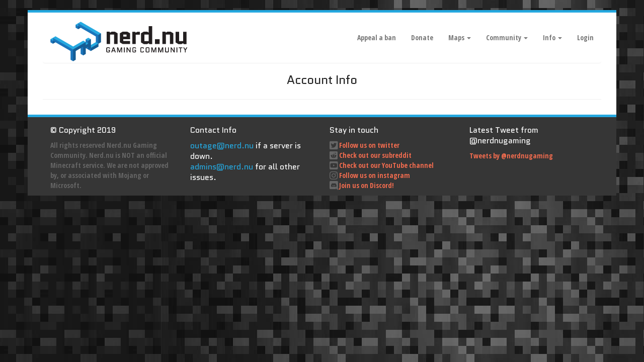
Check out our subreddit (375, 155)
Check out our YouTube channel (386, 165)
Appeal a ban (377, 37)
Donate (422, 37)
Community (507, 37)
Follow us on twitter (369, 145)
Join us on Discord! (367, 185)
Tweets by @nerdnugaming (511, 156)
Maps (460, 37)
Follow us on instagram (375, 175)
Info (552, 37)
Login (585, 37)
